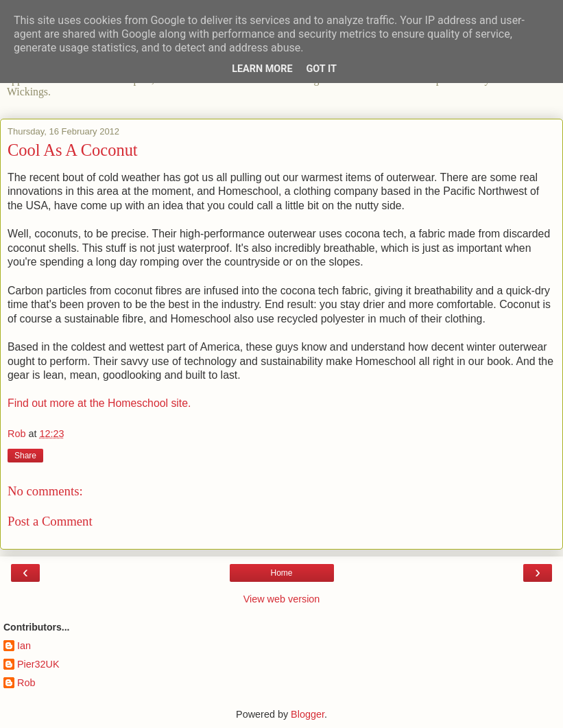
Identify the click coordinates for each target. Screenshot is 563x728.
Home (281, 573)
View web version (282, 599)
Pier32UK (38, 664)
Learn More (262, 69)
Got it (322, 69)
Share (25, 456)
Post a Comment (50, 521)
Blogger (308, 714)
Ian (24, 646)
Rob (26, 683)
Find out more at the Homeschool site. (99, 403)
